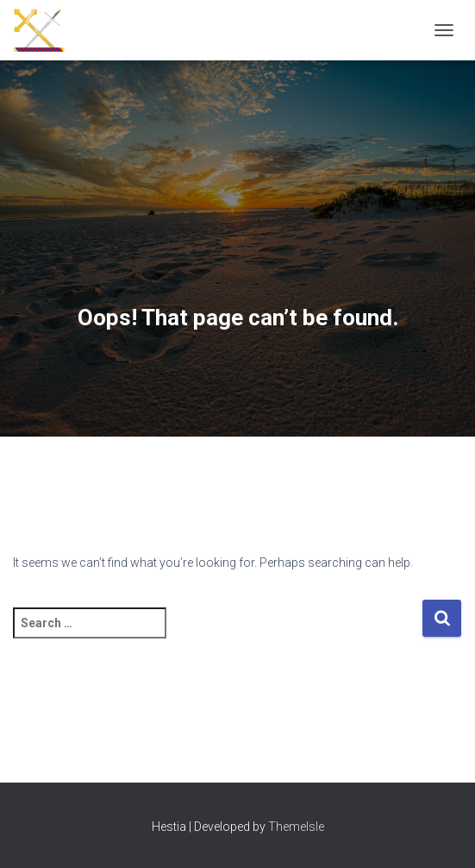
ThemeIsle (296, 827)
